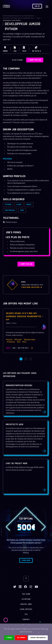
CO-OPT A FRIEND (17, 60)
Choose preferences (38, 638)
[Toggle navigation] (47, 6)
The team (26, 594)
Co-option (26, 599)
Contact (26, 620)
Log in (37, 6)
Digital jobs (26, 604)
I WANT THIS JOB (35, 60)
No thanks (21, 638)
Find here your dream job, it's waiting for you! (18, 18)
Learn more (26, 560)
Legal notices (26, 609)
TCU (26, 614)
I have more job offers (31, 287)
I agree (9, 638)
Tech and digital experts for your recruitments (18, 16)
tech (38, 18)
